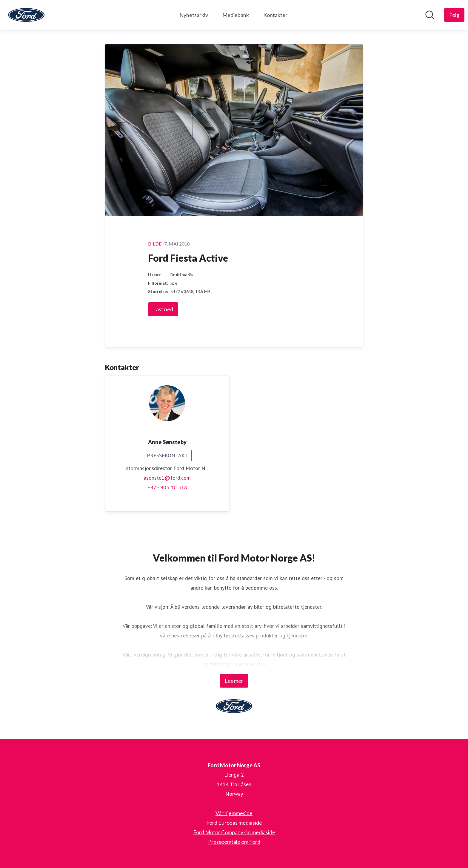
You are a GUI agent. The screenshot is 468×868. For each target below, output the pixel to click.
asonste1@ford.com (167, 478)
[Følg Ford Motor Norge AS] (454, 15)
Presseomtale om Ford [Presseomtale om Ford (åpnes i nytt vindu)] (234, 842)
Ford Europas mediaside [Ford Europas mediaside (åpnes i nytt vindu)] (234, 823)
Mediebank (236, 15)
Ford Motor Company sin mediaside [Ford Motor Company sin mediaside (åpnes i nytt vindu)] (234, 832)
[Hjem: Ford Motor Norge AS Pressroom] (26, 15)
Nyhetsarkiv (194, 15)
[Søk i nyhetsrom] (430, 15)
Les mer (234, 681)
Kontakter (275, 15)
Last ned (163, 309)
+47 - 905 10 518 (167, 487)
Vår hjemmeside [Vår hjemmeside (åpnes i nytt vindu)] (234, 813)
